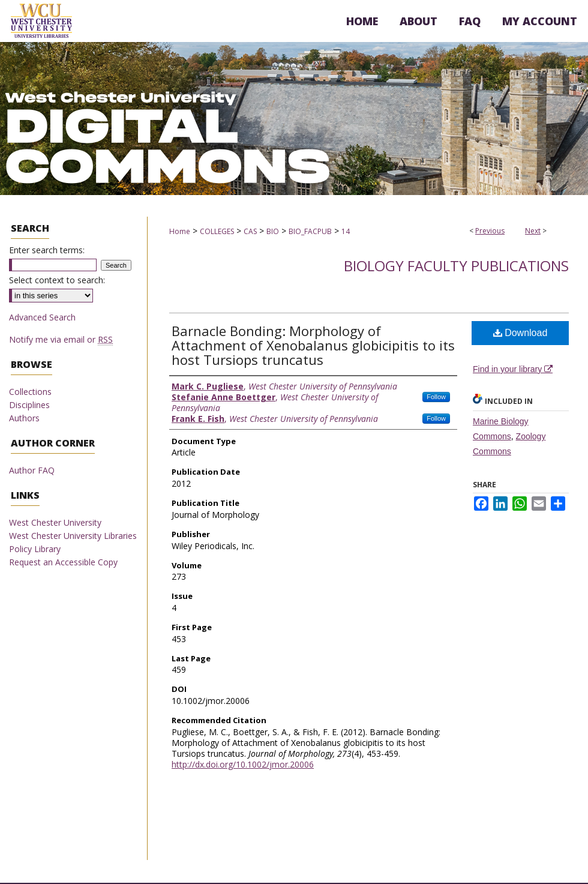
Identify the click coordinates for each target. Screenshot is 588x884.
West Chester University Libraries (73, 536)
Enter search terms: (47, 250)
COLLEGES (217, 231)
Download (520, 333)
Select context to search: (57, 280)
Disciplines (29, 405)
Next (533, 231)
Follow (436, 397)
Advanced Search (42, 317)
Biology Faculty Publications (456, 266)
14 (346, 231)
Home (180, 231)
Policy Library (35, 549)
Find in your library (513, 369)
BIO (273, 231)
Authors (24, 418)
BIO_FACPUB (310, 231)
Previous (490, 231)
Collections (30, 392)
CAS (250, 231)
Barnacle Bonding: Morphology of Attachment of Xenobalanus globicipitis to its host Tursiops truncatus (313, 345)
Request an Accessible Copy (63, 562)
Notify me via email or (61, 339)
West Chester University (55, 522)
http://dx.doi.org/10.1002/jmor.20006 (243, 764)
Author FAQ (32, 470)
